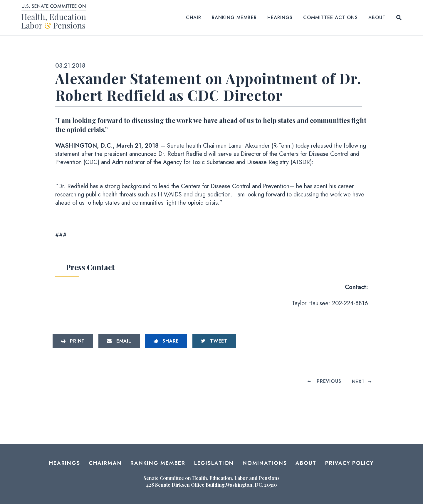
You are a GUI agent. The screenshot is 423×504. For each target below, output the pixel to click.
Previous (329, 382)
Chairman (105, 463)
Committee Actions (330, 17)
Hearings (280, 17)
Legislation (214, 463)
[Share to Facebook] (166, 341)
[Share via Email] (119, 341)
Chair (194, 17)
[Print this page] (73, 341)
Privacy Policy (350, 463)
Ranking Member (234, 17)
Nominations (265, 463)
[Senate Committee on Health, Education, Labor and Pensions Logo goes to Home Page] (56, 17)
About (377, 17)
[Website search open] (399, 18)
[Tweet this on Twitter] (214, 341)
